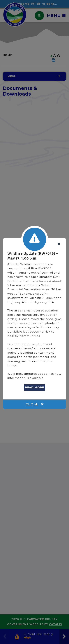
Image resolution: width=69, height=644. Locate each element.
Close (35, 404)
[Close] (59, 244)
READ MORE (34, 387)
